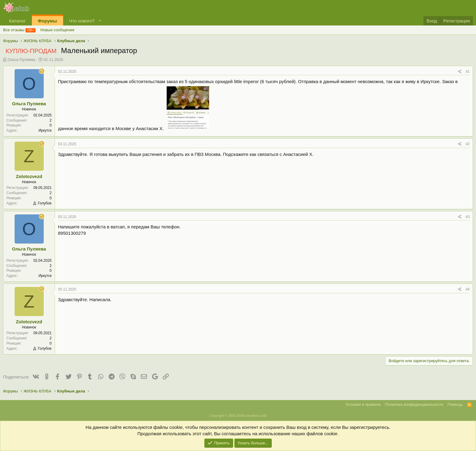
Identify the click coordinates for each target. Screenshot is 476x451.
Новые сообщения (57, 30)
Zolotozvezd (29, 176)
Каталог (17, 21)
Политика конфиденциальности (414, 404)
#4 (468, 289)
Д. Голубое (42, 203)
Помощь (455, 404)
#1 (468, 72)
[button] (100, 21)
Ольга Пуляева (21, 60)
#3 (468, 217)
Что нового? (82, 21)
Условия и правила (363, 404)
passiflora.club (256, 416)
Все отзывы (14, 30)
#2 (468, 144)
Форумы (48, 21)
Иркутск (45, 130)
